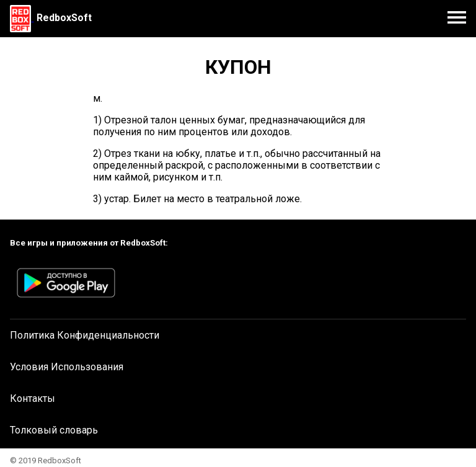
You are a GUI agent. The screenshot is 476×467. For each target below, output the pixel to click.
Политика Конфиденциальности (85, 335)
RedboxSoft (64, 18)
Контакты (33, 398)
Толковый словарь (54, 430)
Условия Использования (67, 367)
